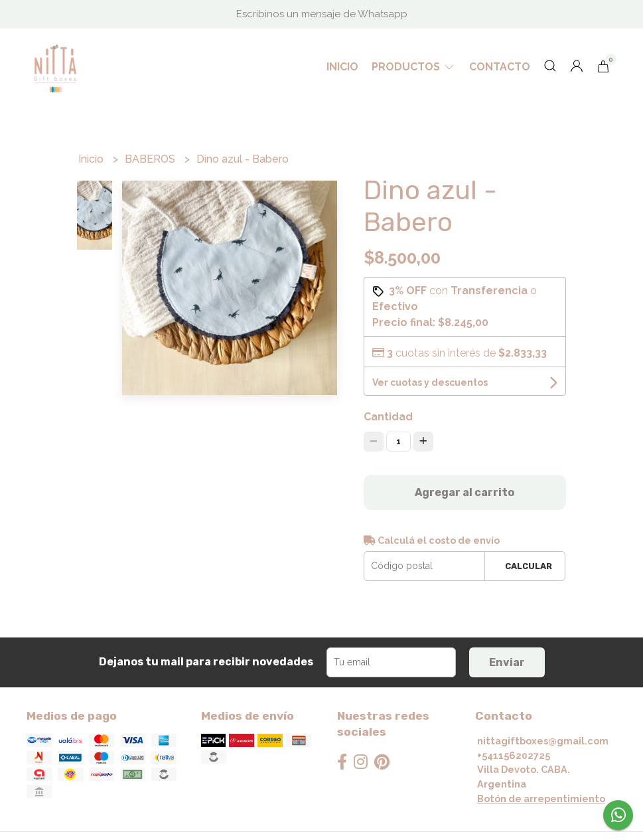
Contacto (500, 67)
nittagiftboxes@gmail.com (543, 741)
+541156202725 (514, 755)
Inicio (342, 67)
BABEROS (151, 159)
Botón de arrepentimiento (541, 798)
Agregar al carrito (464, 492)
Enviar (507, 662)
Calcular (529, 566)
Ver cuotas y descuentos (430, 382)
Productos (414, 67)
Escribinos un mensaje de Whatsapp (322, 14)
